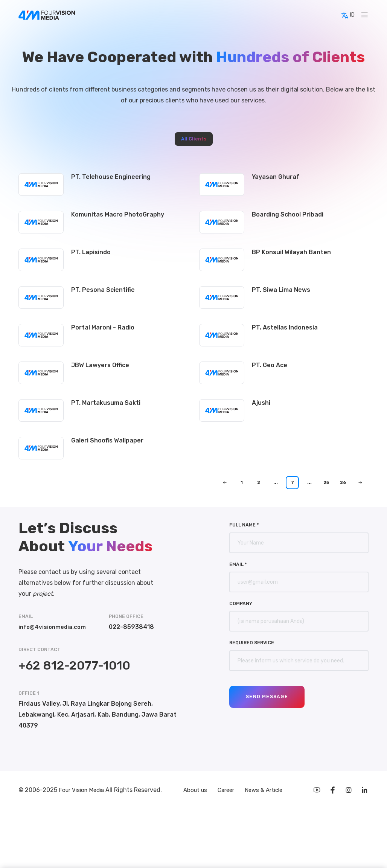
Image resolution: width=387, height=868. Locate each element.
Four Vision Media (84, 791)
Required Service (252, 643)
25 (326, 482)
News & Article (266, 791)
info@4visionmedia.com (54, 627)
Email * (238, 564)
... (276, 482)
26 (343, 482)
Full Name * (244, 525)
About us (193, 791)
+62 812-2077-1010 (74, 665)
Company (241, 603)
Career (226, 791)
